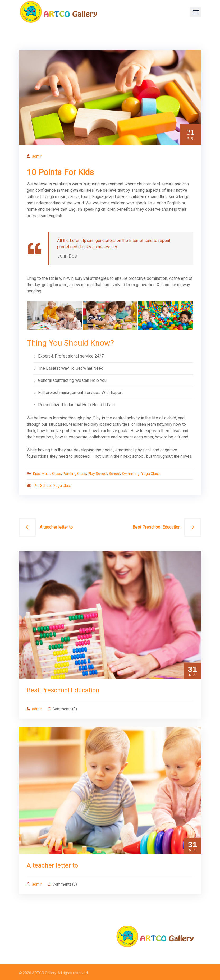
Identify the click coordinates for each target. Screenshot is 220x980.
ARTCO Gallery (44, 973)
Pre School (43, 486)
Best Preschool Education (156, 527)
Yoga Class (150, 474)
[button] (196, 12)
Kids (36, 474)
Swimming (131, 474)
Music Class (51, 474)
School (114, 474)
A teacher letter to (56, 527)
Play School (97, 474)
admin (37, 156)
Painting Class (74, 474)
